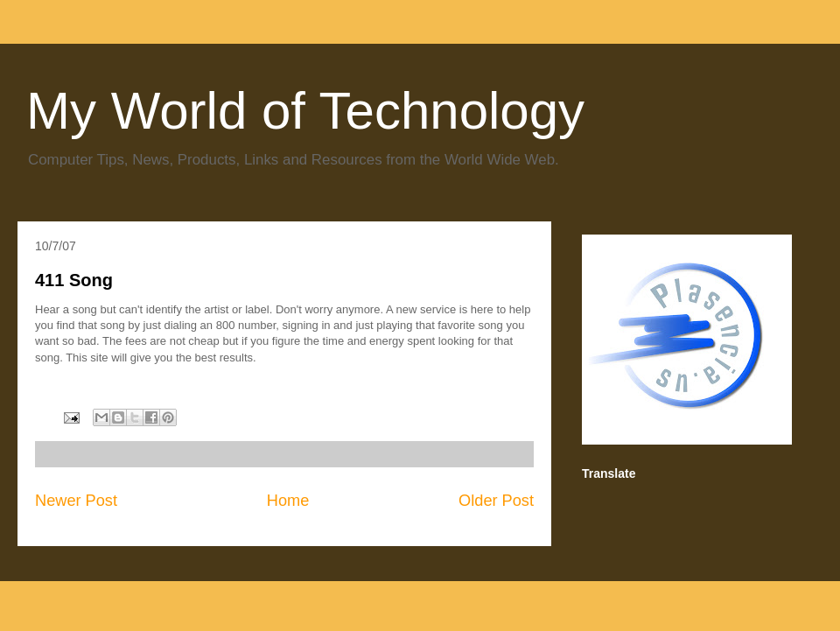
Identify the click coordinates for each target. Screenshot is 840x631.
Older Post (496, 501)
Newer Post (76, 501)
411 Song (74, 280)
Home (288, 501)
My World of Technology (305, 111)
